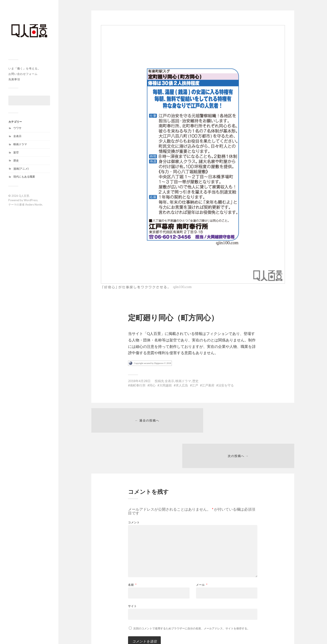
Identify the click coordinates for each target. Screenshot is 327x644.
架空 (16, 152)
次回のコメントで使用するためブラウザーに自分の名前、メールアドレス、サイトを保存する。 (192, 595)
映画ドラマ (20, 144)
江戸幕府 (208, 385)
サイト (132, 573)
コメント (134, 489)
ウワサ (17, 128)
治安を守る (226, 385)
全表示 (17, 136)
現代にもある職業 (24, 177)
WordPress (31, 200)
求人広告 (182, 385)
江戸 (195, 385)
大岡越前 (166, 385)
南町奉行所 (138, 385)
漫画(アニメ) (21, 169)
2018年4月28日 (139, 381)
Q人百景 (24, 196)
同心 (152, 385)
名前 (132, 551)
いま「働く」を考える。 (24, 68)
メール (202, 551)
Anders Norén (34, 205)
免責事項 (14, 79)
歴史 (16, 160)
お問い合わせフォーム (23, 74)
